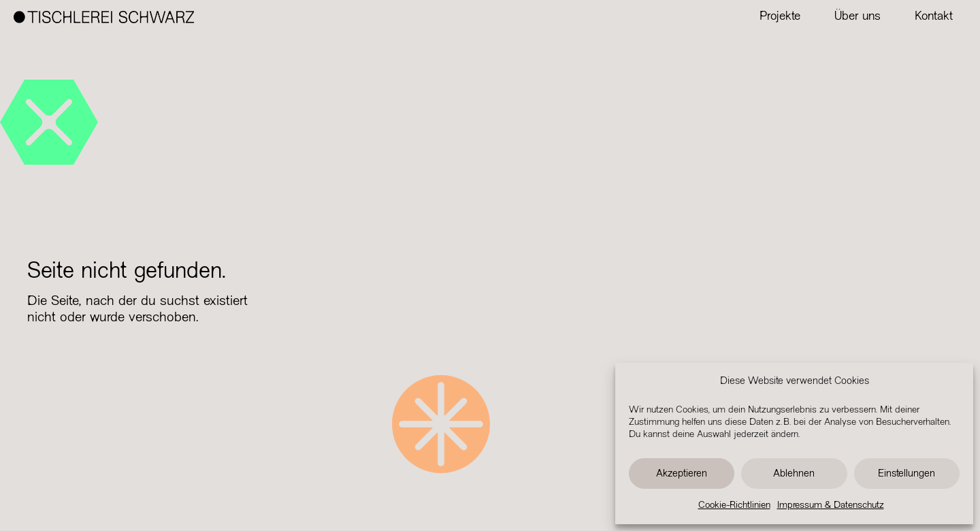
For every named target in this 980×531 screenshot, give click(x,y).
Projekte (780, 17)
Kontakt (934, 17)
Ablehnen (794, 474)
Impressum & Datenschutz (831, 505)
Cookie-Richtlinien (734, 505)
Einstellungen (906, 474)
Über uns (857, 17)
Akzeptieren (682, 474)
